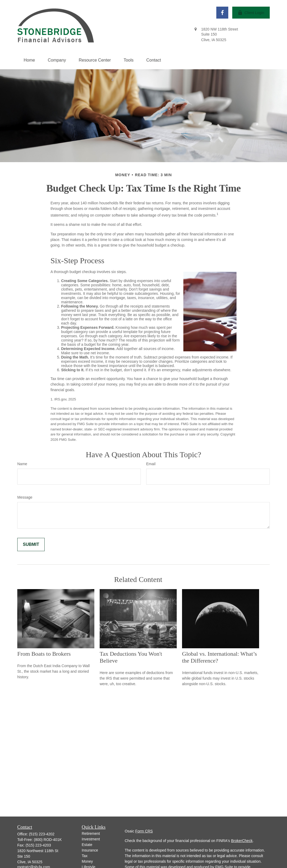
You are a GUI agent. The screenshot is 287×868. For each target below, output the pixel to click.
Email (151, 464)
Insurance (90, 850)
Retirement (91, 834)
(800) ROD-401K (48, 840)
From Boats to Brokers (44, 654)
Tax (85, 856)
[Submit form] (31, 545)
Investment (91, 839)
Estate (87, 845)
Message (25, 497)
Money (87, 861)
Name (22, 464)
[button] (29, 60)
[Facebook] (222, 13)
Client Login (251, 13)
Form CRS (144, 831)
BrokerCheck (242, 841)
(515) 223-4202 (42, 834)
